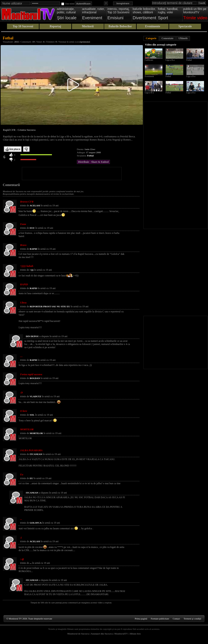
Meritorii (88, 26)
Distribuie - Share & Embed (93, 162)
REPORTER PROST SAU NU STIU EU (50, 306)
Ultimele (183, 38)
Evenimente (153, 26)
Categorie (151, 38)
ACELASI (35, 205)
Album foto (135, 634)
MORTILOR (36, 433)
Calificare (149, 60)
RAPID (33, 249)
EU (31, 478)
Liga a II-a (170, 60)
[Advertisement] (72, 174)
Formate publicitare (160, 619)
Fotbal (91, 156)
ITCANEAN (36, 454)
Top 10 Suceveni (23, 26)
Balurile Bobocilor (120, 26)
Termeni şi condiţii (192, 619)
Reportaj (55, 26)
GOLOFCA (36, 523)
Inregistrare (123, 3)
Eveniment (149, 76)
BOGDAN (35, 378)
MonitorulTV (121, 634)
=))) (32, 270)
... (31, 563)
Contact (176, 619)
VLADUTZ (35, 396)
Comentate (167, 38)
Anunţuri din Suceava (102, 634)
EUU (32, 228)
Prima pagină (141, 619)
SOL (32, 415)
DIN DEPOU (32, 336)
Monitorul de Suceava (78, 634)
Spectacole (185, 26)
